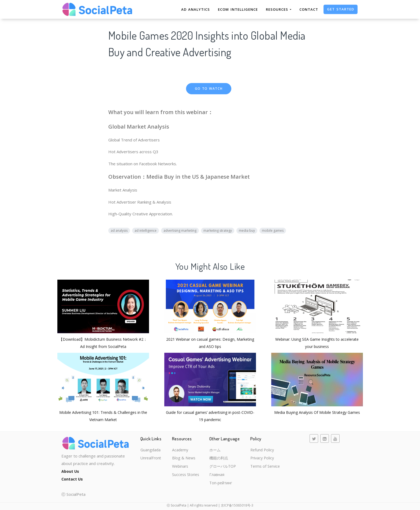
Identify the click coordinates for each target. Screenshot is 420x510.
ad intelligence (146, 230)
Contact (309, 9)
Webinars (180, 468)
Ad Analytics (196, 9)
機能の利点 (219, 459)
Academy (179, 450)
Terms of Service (264, 468)
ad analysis (119, 230)
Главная (216, 476)
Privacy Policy (261, 459)
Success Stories (185, 476)
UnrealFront (151, 459)
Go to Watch (209, 89)
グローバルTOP (223, 468)
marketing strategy (218, 230)
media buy (247, 230)
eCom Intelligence (238, 9)
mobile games (273, 230)
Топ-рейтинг (221, 485)
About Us (71, 471)
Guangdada (151, 450)
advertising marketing (180, 230)
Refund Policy (260, 450)
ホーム (215, 450)
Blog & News (183, 459)
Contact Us (73, 479)
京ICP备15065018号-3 (237, 505)
